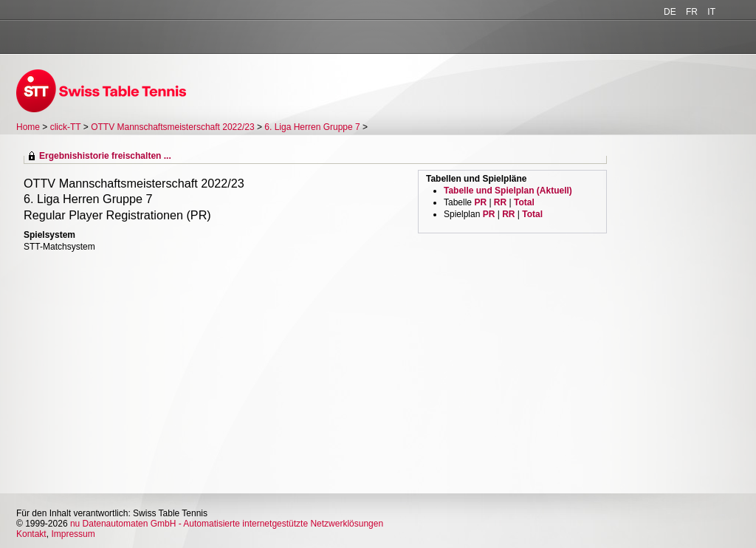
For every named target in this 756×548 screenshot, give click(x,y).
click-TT (66, 127)
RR (500, 202)
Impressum (73, 534)
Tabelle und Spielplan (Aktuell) (508, 191)
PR (480, 202)
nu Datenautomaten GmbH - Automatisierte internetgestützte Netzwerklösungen (227, 524)
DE (670, 12)
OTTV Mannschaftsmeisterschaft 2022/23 (172, 127)
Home (28, 127)
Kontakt (31, 534)
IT (711, 12)
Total (524, 202)
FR (692, 12)
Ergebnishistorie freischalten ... (105, 156)
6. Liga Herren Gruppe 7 (312, 127)
